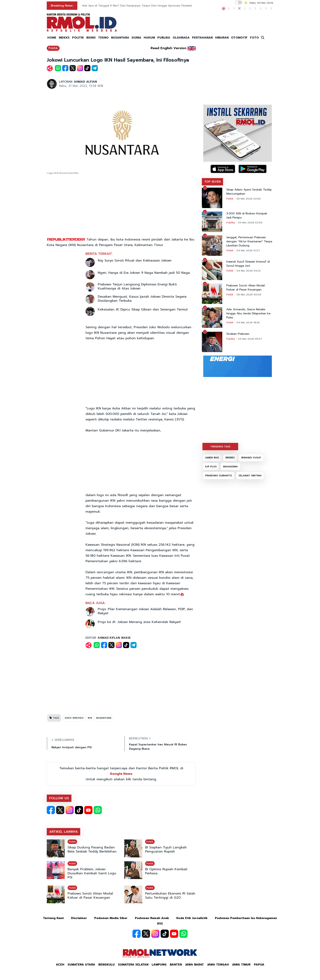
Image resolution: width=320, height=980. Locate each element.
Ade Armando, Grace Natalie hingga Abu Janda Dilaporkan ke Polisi (248, 314)
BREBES (230, 458)
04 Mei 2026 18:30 (248, 323)
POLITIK (78, 38)
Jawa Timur (241, 965)
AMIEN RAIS (212, 458)
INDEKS (64, 38)
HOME (52, 38)
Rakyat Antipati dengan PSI (72, 747)
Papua (259, 965)
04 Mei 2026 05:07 (250, 339)
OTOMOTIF (239, 38)
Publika (231, 223)
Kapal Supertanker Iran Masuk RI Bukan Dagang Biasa (158, 747)
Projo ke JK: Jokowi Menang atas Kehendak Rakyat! (139, 622)
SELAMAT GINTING (250, 476)
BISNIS (91, 38)
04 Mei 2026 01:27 (248, 251)
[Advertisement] (121, 206)
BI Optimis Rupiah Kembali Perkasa (166, 871)
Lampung (159, 965)
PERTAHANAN (202, 38)
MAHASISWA (230, 467)
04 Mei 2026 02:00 (250, 223)
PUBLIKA (164, 38)
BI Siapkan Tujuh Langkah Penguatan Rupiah (166, 849)
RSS (160, 924)
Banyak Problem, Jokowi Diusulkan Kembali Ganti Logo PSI (92, 873)
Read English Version (168, 48)
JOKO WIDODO (74, 718)
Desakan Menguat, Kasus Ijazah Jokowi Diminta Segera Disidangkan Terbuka (142, 299)
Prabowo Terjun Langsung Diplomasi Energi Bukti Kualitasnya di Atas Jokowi (137, 286)
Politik (53, 48)
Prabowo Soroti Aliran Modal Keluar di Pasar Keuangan (90, 896)
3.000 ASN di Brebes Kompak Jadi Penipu (247, 216)
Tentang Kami (53, 918)
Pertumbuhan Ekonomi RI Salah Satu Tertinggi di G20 (170, 896)
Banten (176, 965)
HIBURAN (222, 38)
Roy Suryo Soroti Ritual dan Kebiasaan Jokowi (135, 261)
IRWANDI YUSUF (251, 458)
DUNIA (136, 38)
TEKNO (103, 38)
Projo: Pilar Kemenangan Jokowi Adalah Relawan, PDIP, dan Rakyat (145, 611)
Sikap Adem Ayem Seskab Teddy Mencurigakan (249, 192)
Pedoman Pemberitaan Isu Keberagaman (246, 918)
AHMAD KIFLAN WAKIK (114, 638)
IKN (90, 718)
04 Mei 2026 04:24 (249, 271)
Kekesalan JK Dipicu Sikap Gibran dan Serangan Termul (143, 309)
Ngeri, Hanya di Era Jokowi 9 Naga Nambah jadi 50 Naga (144, 273)
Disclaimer (79, 918)
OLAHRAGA (181, 38)
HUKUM (149, 38)
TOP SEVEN (212, 182)
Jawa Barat (194, 965)
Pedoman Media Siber (111, 918)
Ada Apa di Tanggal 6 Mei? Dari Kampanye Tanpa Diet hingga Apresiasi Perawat (137, 6)
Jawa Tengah (218, 965)
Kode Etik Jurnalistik (192, 918)
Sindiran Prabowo (238, 334)
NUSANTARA (120, 38)
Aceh (60, 965)
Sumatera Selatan (133, 965)
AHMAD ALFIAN (85, 82)
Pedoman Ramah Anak (152, 918)
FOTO (254, 38)
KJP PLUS (211, 467)
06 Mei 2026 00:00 (249, 295)
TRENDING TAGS (220, 447)
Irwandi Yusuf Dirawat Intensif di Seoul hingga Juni (248, 264)
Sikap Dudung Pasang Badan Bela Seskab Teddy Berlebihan (92, 849)
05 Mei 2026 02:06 (249, 199)
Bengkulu (107, 965)
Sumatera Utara (81, 965)
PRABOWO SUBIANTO (219, 476)
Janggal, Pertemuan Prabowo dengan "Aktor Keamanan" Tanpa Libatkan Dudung (249, 242)
